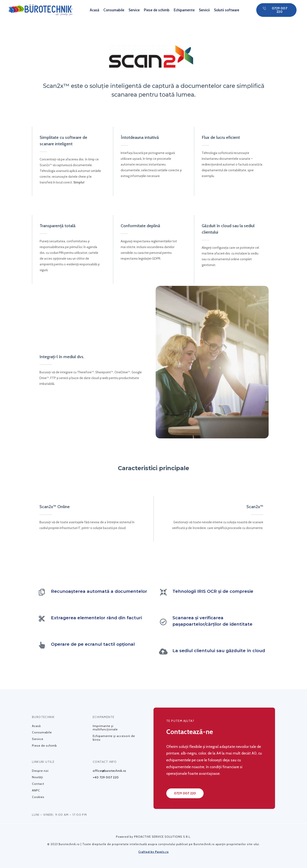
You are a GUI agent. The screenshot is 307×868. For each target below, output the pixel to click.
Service (134, 10)
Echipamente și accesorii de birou (114, 738)
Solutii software (227, 10)
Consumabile (114, 10)
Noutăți (38, 777)
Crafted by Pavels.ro (153, 852)
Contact (38, 784)
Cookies (38, 797)
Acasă (94, 10)
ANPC (36, 790)
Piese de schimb (157, 10)
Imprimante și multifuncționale (105, 728)
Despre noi (40, 771)
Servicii (204, 10)
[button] (276, 10)
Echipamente (184, 10)
